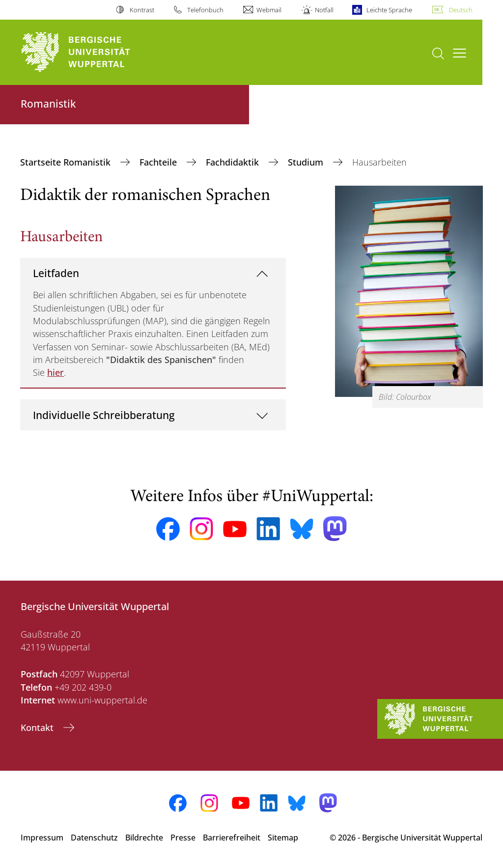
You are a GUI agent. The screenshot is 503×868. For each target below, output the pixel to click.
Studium (307, 162)
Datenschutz (94, 838)
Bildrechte (144, 838)
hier (56, 372)
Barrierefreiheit (232, 838)
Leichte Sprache (389, 10)
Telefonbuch (205, 10)
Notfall (324, 10)
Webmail (269, 10)
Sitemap (283, 838)
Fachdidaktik (234, 162)
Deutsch (461, 10)
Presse (183, 838)
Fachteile (159, 162)
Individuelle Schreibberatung (104, 415)
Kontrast (142, 10)
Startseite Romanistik (67, 162)
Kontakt (38, 728)
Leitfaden (56, 273)
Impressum (42, 838)
